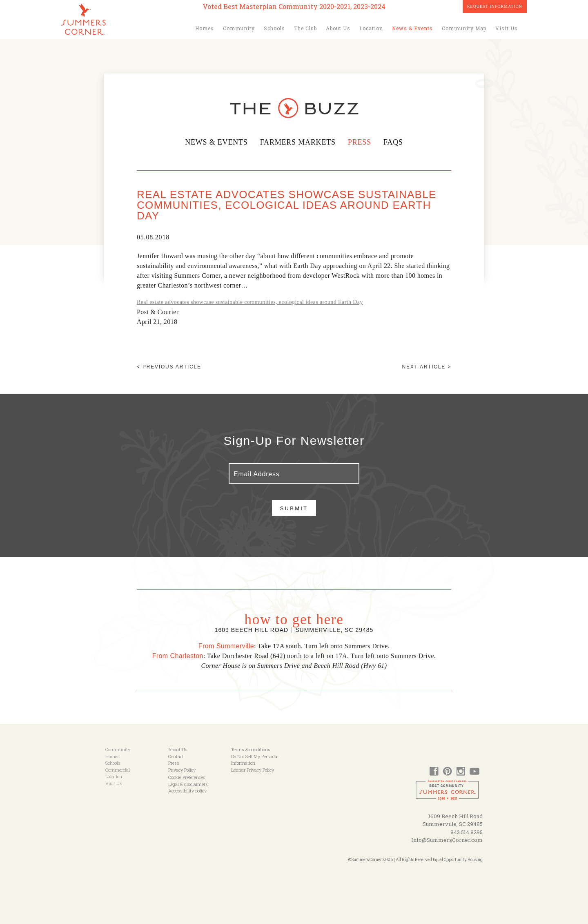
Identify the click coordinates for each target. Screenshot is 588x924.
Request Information (495, 6)
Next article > (427, 367)
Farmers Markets (298, 142)
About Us (338, 28)
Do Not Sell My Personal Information (255, 760)
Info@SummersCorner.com (447, 840)
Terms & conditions (251, 749)
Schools (274, 28)
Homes (205, 28)
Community (239, 28)
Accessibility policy (187, 791)
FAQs (394, 142)
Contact (176, 756)
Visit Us (507, 28)
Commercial (118, 770)
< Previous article (169, 367)
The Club (305, 28)
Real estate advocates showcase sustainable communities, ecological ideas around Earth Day (250, 302)
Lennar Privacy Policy (253, 770)
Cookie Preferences (187, 777)
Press (360, 142)
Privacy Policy (182, 770)
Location (371, 28)
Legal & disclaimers (188, 784)
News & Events (412, 28)
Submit (294, 508)
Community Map (464, 28)
